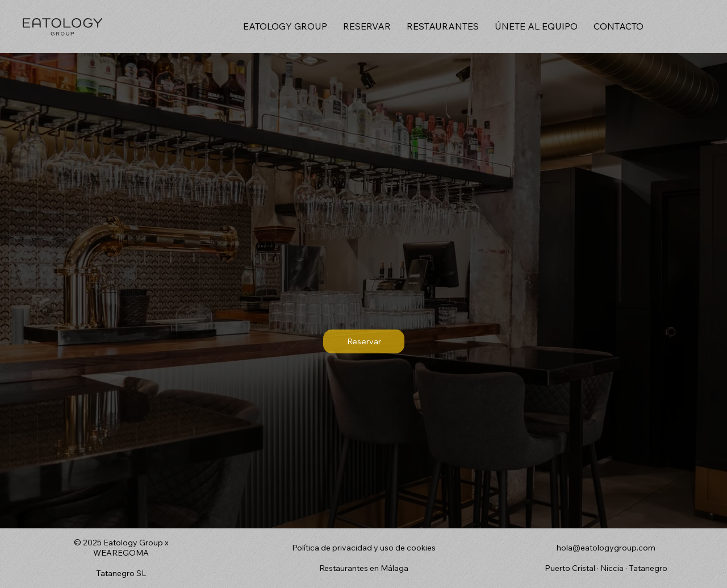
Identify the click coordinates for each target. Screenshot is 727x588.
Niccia (612, 568)
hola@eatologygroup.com (606, 548)
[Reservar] (364, 341)
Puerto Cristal (571, 568)
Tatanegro (648, 568)
